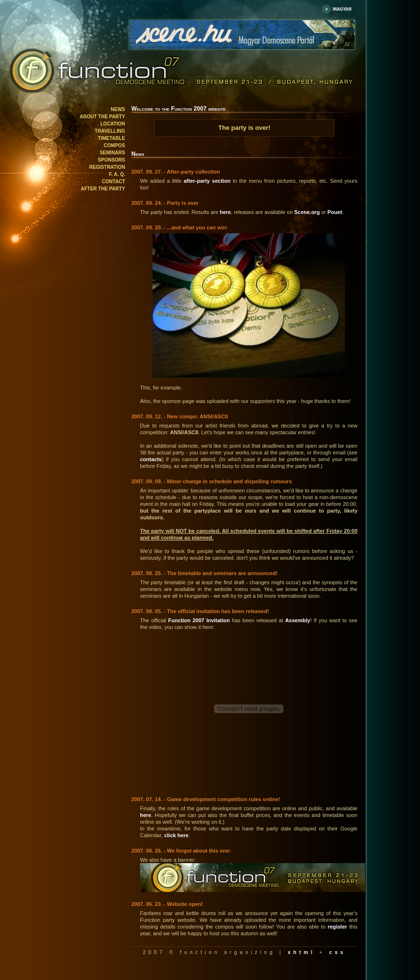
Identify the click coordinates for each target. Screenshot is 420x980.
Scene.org (307, 212)
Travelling (110, 131)
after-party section (207, 181)
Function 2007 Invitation (199, 620)
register (337, 927)
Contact (114, 182)
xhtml (301, 952)
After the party (103, 189)
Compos (115, 145)
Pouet (335, 212)
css (337, 952)
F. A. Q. (117, 174)
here (225, 212)
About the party (102, 117)
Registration (107, 167)
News (118, 109)
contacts (151, 459)
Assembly (298, 620)
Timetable (112, 138)
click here (176, 835)
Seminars (112, 153)
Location (113, 124)
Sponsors (111, 160)
